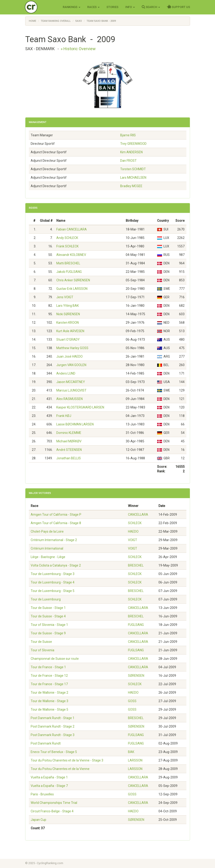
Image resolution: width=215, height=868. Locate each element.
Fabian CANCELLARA (72, 229)
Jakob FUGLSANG (69, 272)
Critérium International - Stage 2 (54, 540)
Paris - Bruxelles (42, 794)
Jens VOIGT (65, 297)
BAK (131, 752)
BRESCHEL (136, 565)
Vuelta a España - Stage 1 (49, 777)
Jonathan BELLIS (69, 458)
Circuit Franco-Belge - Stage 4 (52, 811)
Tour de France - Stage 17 (49, 684)
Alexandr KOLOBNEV (71, 255)
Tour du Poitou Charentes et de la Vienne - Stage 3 (67, 760)
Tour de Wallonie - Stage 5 (49, 709)
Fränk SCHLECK (67, 246)
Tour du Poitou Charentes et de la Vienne (60, 769)
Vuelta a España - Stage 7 (49, 786)
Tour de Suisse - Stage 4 (48, 616)
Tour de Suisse (41, 642)
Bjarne (128, 135)
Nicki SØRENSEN (68, 314)
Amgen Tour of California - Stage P (56, 515)
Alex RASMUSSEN (69, 399)
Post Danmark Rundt (46, 743)
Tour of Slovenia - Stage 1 (49, 625)
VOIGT (133, 540)
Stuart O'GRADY (68, 340)
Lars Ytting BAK (68, 306)
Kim (131, 152)
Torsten (133, 169)
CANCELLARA (138, 515)
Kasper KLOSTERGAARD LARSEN (80, 407)
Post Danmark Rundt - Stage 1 (53, 718)
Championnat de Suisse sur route (55, 659)
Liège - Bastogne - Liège (48, 557)
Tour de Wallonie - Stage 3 (49, 701)
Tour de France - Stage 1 (48, 667)
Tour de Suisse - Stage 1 (48, 608)
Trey (133, 144)
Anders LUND (66, 373)
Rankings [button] (72, 7)
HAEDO (133, 531)
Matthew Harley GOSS (72, 348)
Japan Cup (38, 820)
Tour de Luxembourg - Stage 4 (53, 582)
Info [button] (130, 7)
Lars (133, 178)
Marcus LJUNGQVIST (71, 390)
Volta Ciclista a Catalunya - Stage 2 (56, 565)
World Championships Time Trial (54, 803)
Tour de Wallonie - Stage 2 (49, 693)
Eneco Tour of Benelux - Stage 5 (54, 752)
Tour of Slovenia (42, 650)
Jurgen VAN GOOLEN (71, 365)
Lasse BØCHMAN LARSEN (75, 424)
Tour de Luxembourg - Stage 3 (53, 574)
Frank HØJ (64, 416)
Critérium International (47, 548)
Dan (128, 161)
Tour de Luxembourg (46, 599)
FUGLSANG (136, 625)
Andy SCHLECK (67, 238)
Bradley (131, 186)
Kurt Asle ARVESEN (70, 331)
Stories (112, 7)
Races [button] (93, 7)
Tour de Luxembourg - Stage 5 (53, 591)
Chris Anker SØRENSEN (73, 280)
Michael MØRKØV (69, 441)
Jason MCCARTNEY (71, 382)
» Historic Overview (78, 49)
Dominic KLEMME (69, 433)
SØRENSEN (136, 676)
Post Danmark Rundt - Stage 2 (53, 726)
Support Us (178, 7)
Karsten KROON (68, 323)
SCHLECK (135, 523)
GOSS (132, 701)
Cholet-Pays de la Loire (47, 531)
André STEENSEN (69, 450)
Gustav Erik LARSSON (72, 289)
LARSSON (135, 760)
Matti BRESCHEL (68, 263)
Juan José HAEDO (69, 356)
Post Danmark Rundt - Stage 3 (53, 735)
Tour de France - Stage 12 (49, 676)
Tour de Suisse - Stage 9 (48, 633)
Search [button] (151, 7)
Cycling (41, 7)
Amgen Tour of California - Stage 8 (56, 523)
